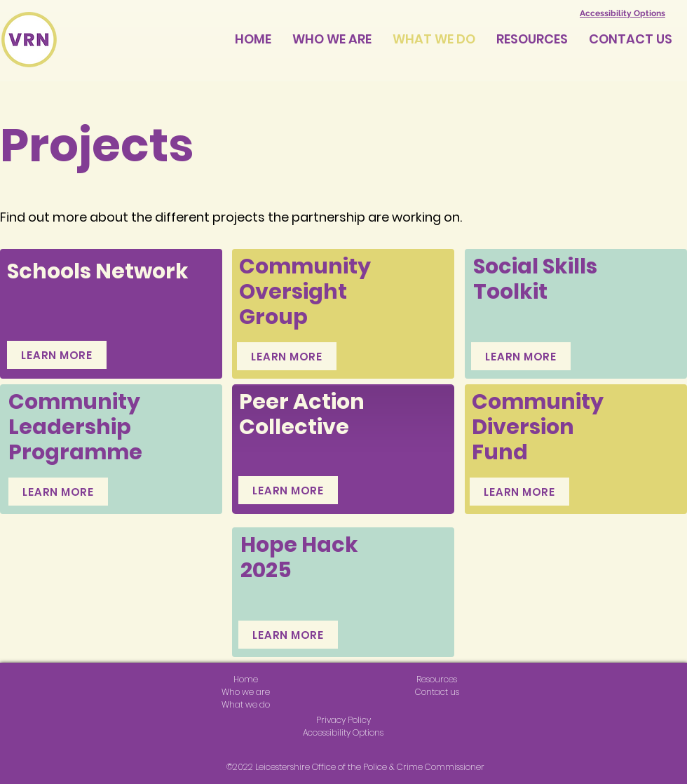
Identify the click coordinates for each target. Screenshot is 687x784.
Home (246, 679)
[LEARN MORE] (57, 355)
